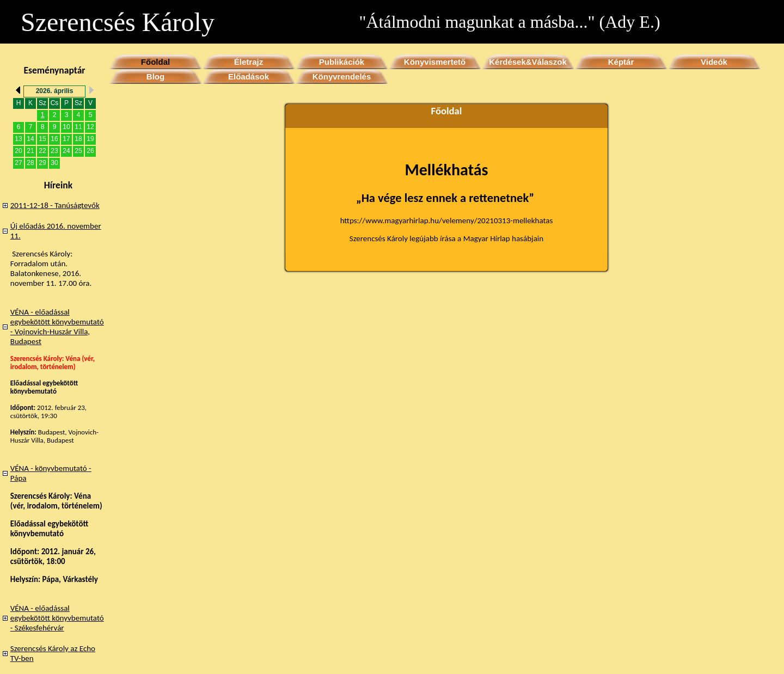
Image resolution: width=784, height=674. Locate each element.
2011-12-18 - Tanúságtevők (55, 205)
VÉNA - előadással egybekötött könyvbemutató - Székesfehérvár (57, 618)
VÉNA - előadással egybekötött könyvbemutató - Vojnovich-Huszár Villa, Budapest (57, 327)
